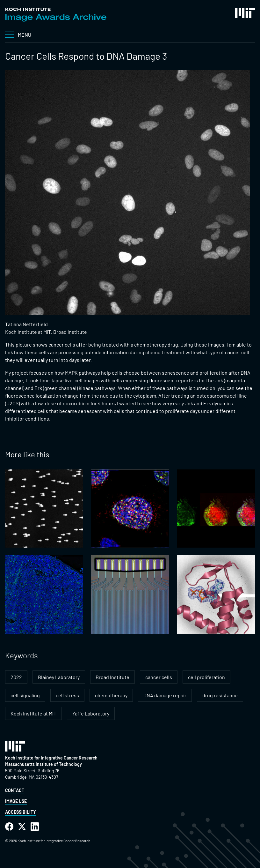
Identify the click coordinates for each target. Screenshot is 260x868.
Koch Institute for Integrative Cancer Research (51, 758)
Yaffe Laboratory (91, 713)
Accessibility (21, 812)
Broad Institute (112, 677)
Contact (15, 790)
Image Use (16, 801)
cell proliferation (206, 677)
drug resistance (220, 695)
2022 (16, 677)
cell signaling (25, 695)
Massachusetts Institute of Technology (43, 764)
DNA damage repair (165, 695)
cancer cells (159, 677)
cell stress (67, 695)
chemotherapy (111, 695)
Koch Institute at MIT (33, 713)
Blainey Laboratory (59, 677)
